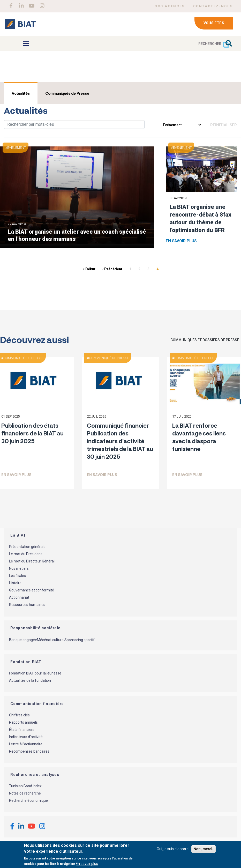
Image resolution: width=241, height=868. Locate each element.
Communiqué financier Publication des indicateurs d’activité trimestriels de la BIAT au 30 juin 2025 (120, 441)
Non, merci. (204, 849)
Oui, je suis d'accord (173, 849)
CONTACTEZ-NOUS (213, 6)
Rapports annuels (23, 722)
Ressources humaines (27, 605)
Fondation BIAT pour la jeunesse (35, 673)
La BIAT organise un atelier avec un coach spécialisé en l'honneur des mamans (77, 235)
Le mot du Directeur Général (32, 561)
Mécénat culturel (51, 640)
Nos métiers (19, 568)
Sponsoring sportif (80, 640)
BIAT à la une (36, 71)
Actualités (21, 93)
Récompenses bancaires (29, 751)
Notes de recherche (25, 793)
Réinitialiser (224, 125)
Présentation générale (27, 547)
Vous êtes (214, 23)
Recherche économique (28, 800)
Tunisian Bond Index (25, 786)
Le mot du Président (25, 554)
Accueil (11, 71)
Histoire (15, 583)
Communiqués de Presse (67, 93)
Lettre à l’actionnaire (26, 744)
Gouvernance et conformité (32, 590)
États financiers (22, 730)
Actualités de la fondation (30, 680)
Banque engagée (23, 640)
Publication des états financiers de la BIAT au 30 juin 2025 (32, 433)
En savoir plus (181, 241)
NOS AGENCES (170, 6)
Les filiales (17, 576)
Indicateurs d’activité (26, 737)
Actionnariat (19, 597)
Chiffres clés (19, 715)
